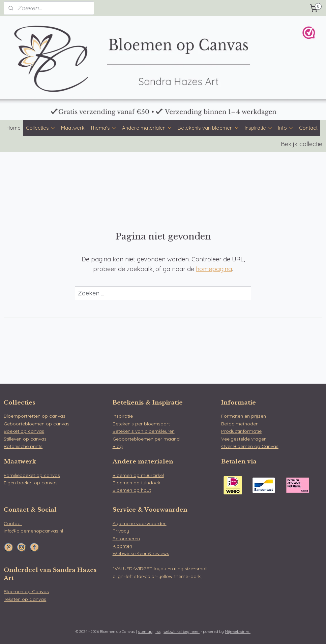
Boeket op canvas (24, 431)
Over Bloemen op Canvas (250, 446)
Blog (118, 446)
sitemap (145, 632)
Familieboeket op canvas (32, 475)
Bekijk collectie (302, 144)
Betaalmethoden (240, 424)
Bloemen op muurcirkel (138, 475)
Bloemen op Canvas (26, 591)
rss (158, 632)
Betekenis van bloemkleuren (144, 431)
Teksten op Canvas (25, 599)
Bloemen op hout (132, 490)
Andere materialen (147, 128)
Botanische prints (23, 446)
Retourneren (126, 539)
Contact (308, 128)
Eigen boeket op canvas (31, 483)
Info (286, 128)
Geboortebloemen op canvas (37, 424)
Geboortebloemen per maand (146, 439)
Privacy (121, 531)
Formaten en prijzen (244, 416)
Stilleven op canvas (25, 439)
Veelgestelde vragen (244, 439)
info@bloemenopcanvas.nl (33, 531)
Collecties (41, 128)
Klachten (122, 546)
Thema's (103, 128)
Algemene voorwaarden (140, 523)
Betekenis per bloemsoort (141, 424)
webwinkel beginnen (182, 632)
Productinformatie (241, 431)
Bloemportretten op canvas (35, 416)
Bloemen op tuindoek (136, 483)
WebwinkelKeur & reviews (141, 553)
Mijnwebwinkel (238, 632)
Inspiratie (259, 128)
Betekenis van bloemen (209, 128)
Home (13, 128)
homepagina (214, 269)
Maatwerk (73, 128)
